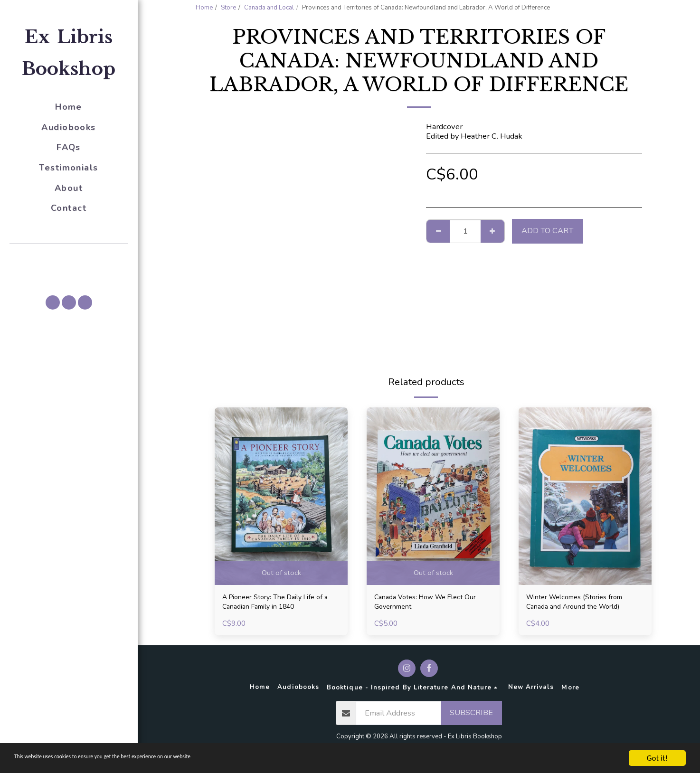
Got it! (657, 758)
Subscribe (471, 716)
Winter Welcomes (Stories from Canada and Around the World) (582, 604)
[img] (281, 496)
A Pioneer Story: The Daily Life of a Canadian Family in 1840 (280, 604)
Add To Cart (547, 231)
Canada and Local (269, 8)
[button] (69, 257)
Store (228, 8)
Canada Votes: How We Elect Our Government (432, 604)
